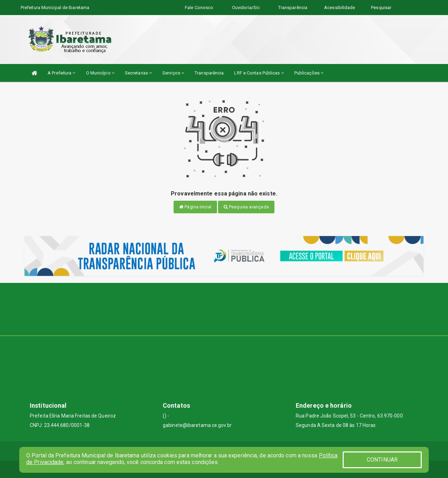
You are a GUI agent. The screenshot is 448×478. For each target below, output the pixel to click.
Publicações (309, 73)
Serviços (173, 73)
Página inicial (195, 207)
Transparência (209, 73)
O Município (100, 73)
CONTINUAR (382, 460)
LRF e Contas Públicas (259, 73)
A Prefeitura (61, 73)
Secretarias (138, 73)
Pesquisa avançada (246, 207)
